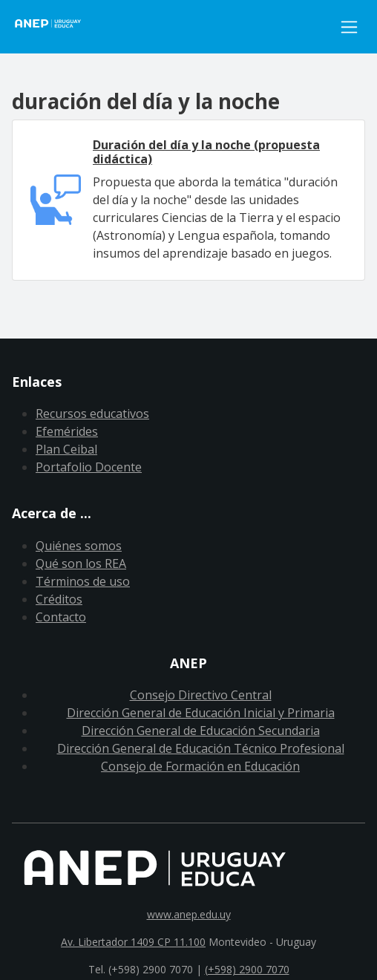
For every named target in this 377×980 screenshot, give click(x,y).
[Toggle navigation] (349, 27)
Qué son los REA (81, 563)
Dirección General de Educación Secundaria (201, 731)
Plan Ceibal (66, 449)
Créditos (59, 599)
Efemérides (67, 431)
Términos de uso (83, 581)
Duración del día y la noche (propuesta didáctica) (206, 152)
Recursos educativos (92, 414)
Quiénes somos (79, 546)
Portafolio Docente (89, 467)
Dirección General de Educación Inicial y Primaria (201, 713)
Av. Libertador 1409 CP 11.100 (133, 942)
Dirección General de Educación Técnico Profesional (201, 748)
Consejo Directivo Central (201, 695)
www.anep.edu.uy (189, 914)
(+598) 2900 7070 (247, 969)
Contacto (61, 617)
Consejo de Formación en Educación (200, 766)
